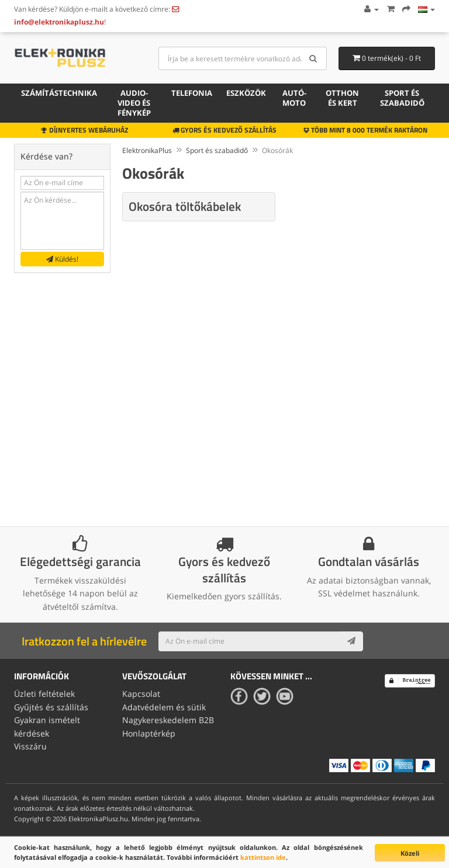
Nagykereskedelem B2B (168, 720)
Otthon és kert (342, 98)
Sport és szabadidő (402, 98)
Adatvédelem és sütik (164, 707)
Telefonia (192, 93)
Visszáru (30, 746)
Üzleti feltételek (44, 694)
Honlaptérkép (149, 733)
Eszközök (246, 93)
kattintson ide (263, 857)
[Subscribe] (351, 641)
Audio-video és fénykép (134, 103)
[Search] (314, 58)
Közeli (410, 853)
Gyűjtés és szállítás (51, 707)
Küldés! (62, 259)
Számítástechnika (59, 93)
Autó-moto (294, 98)
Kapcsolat (141, 694)
